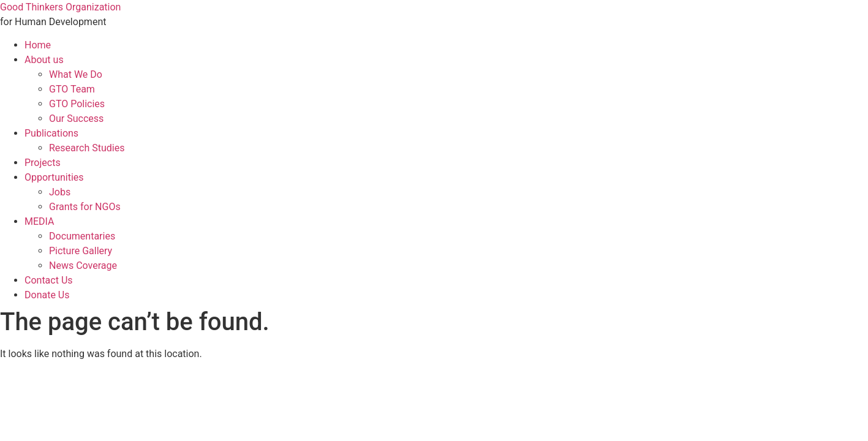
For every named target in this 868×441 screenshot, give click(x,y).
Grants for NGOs (85, 207)
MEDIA (40, 221)
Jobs (60, 192)
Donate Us (47, 295)
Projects (43, 163)
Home (38, 45)
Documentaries (82, 236)
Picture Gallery (81, 251)
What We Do (76, 74)
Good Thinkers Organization (60, 7)
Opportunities (54, 177)
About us (44, 60)
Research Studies (87, 148)
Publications (51, 133)
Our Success (76, 119)
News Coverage (83, 266)
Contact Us (49, 280)
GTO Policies (77, 104)
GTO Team (72, 89)
